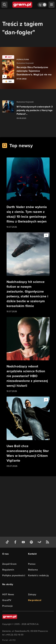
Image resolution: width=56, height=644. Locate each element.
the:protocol (35, 600)
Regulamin (8, 570)
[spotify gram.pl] (32, 542)
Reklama (33, 570)
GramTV (7, 600)
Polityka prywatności (14, 575)
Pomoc (32, 564)
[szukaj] (4, 5)
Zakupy (32, 594)
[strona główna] (22, 5)
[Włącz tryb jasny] (42, 5)
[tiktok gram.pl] (8, 542)
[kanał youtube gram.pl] (24, 542)
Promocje (8, 606)
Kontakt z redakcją (38, 575)
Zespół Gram (9, 564)
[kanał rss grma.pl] (48, 542)
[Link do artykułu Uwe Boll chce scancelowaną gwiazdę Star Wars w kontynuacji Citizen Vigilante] (28, 432)
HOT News (8, 594)
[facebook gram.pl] (16, 542)
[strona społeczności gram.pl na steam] (40, 542)
